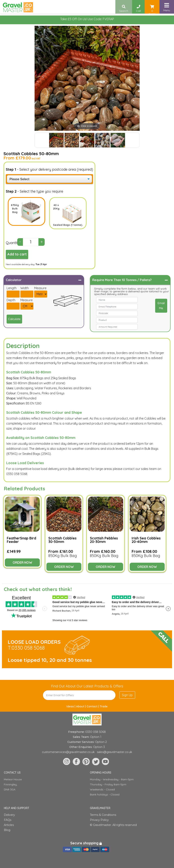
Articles (9, 825)
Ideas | (71, 706)
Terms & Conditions (103, 815)
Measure (40, 288)
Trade (104, 706)
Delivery (9, 815)
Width (25, 288)
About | (81, 706)
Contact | (93, 706)
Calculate (14, 319)
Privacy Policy (99, 820)
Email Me (161, 306)
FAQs (8, 820)
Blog (7, 830)
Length (12, 288)
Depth (11, 300)
